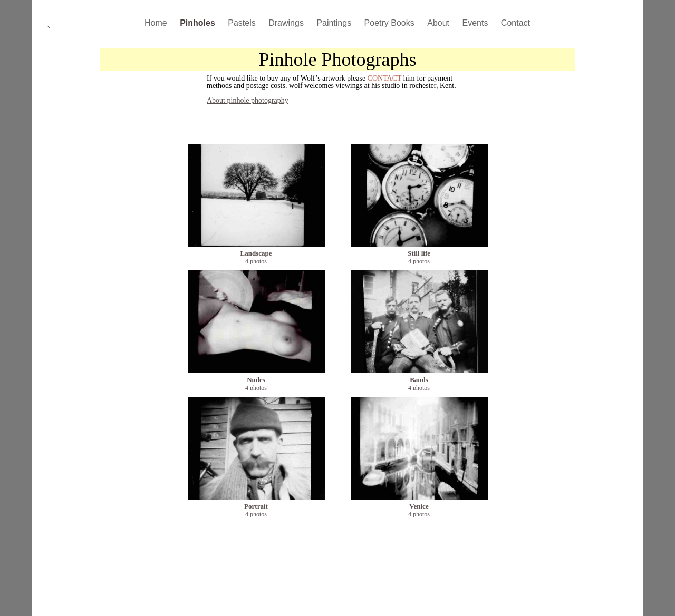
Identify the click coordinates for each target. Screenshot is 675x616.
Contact (515, 23)
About (439, 23)
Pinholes (199, 23)
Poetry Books (391, 23)
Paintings (335, 23)
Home (157, 23)
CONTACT (385, 78)
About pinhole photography (248, 100)
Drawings (287, 23)
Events (476, 23)
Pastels (243, 23)
